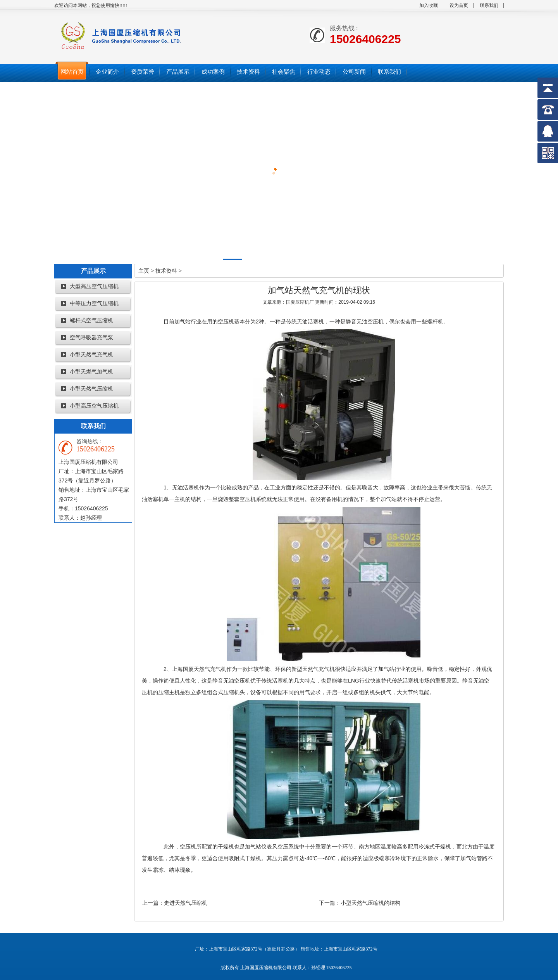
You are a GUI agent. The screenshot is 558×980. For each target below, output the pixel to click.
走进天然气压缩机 (186, 903)
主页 (144, 271)
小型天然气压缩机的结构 (370, 903)
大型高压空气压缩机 (94, 286)
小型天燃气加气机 (91, 372)
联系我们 (489, 5)
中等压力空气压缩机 (94, 303)
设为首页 (459, 5)
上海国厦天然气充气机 (199, 669)
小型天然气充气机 (91, 355)
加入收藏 (429, 5)
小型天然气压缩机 (91, 389)
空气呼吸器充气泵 (91, 338)
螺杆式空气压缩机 (91, 321)
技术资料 (166, 271)
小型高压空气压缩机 (94, 406)
